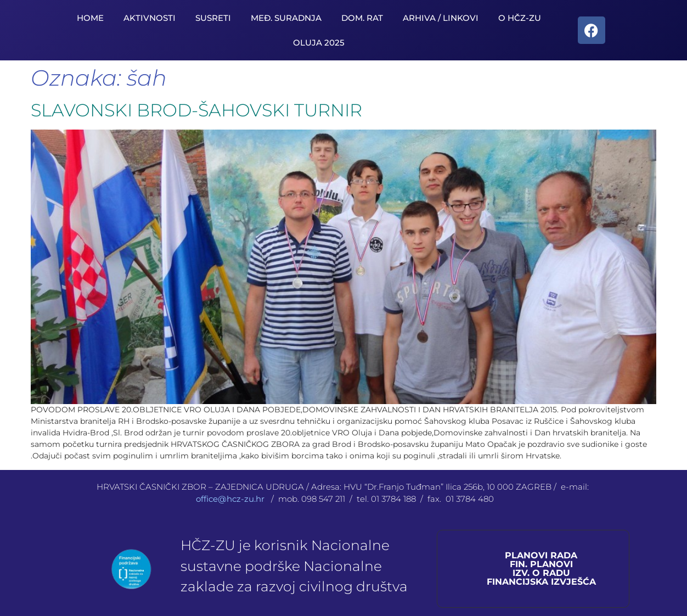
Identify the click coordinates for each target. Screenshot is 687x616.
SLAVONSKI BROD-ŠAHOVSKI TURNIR (196, 110)
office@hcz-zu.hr (231, 499)
